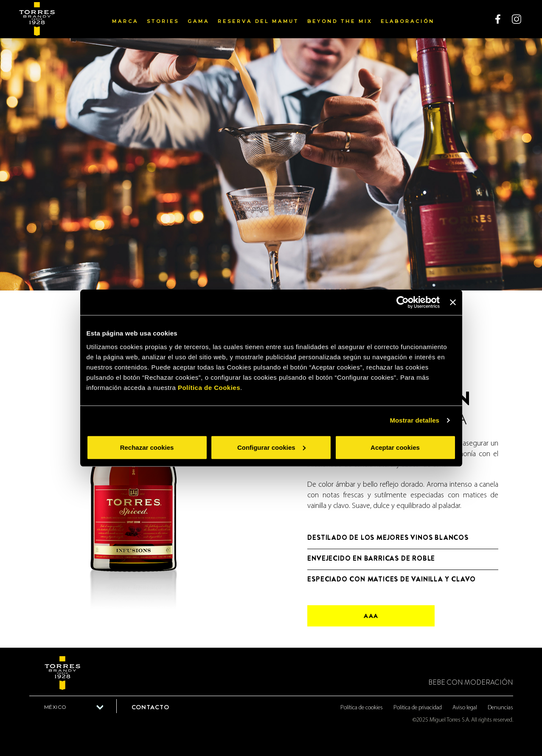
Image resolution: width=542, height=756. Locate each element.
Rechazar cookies (147, 447)
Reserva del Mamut (258, 21)
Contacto (150, 707)
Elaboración (408, 21)
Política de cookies (362, 708)
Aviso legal (465, 708)
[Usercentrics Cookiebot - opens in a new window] (403, 302)
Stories (163, 21)
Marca (125, 21)
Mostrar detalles (414, 420)
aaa (371, 616)
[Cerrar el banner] (453, 302)
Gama (198, 21)
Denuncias (500, 708)
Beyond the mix (340, 21)
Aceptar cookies (395, 447)
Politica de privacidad (418, 708)
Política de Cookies (209, 387)
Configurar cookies (271, 447)
